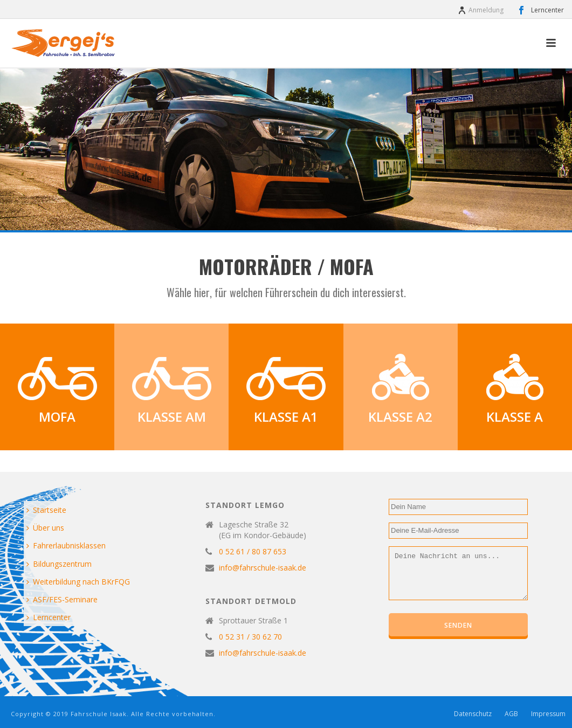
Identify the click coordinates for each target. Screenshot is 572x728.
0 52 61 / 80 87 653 (253, 552)
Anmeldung (481, 10)
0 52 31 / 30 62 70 (250, 637)
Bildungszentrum (59, 564)
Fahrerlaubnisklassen (66, 545)
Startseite (46, 510)
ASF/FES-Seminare (62, 599)
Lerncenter (49, 617)
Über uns (45, 528)
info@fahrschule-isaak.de (263, 568)
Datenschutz (473, 714)
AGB (511, 714)
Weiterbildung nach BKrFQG (78, 582)
